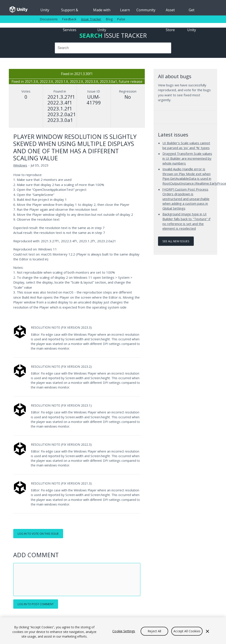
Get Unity (192, 11)
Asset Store (170, 11)
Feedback (69, 19)
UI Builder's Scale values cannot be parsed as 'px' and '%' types (186, 145)
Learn (125, 10)
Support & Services (70, 11)
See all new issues (176, 241)
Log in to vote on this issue (38, 534)
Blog (109, 19)
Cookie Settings (124, 631)
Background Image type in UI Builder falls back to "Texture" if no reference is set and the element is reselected (186, 221)
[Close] (207, 631)
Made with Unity (102, 11)
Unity (45, 10)
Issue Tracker (91, 19)
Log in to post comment (36, 604)
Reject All (154, 631)
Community (146, 10)
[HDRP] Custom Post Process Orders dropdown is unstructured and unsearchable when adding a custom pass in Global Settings (186, 199)
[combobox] (113, 48)
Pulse (121, 19)
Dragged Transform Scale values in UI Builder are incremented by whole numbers (187, 158)
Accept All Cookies (187, 631)
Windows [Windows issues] (20, 165)
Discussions (49, 19)
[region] (113, 631)
